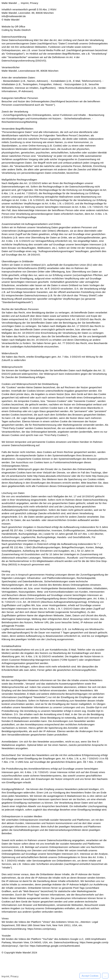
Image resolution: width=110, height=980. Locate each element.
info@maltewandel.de (14, 16)
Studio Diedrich (22, 30)
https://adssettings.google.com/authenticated (55, 946)
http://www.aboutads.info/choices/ (52, 476)
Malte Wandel (10, 3)
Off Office (20, 27)
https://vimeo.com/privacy (42, 929)
